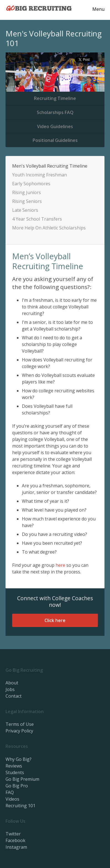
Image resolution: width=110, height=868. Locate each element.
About (12, 683)
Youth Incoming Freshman (40, 175)
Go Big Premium (22, 779)
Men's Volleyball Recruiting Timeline (50, 166)
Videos (12, 799)
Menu (98, 9)
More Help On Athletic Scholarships (49, 228)
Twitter (13, 834)
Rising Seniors (27, 201)
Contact (14, 696)
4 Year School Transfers (37, 219)
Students (15, 772)
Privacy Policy (19, 731)
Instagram (16, 847)
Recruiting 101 (20, 806)
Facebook (15, 840)
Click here (55, 620)
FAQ (10, 792)
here (60, 565)
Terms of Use (20, 724)
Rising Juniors (27, 192)
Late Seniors (25, 210)
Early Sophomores (31, 184)
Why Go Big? (19, 759)
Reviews (14, 766)
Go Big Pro (17, 786)
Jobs (10, 689)
